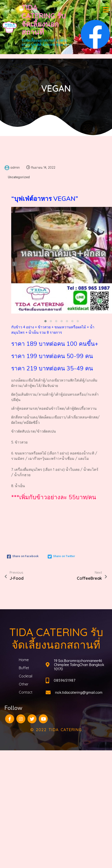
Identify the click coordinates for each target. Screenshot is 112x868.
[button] (45, 321)
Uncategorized (19, 177)
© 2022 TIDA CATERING (56, 730)
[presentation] (15, 264)
